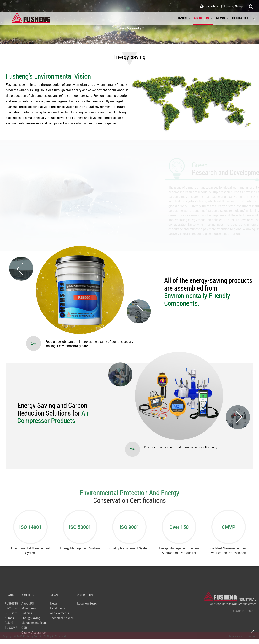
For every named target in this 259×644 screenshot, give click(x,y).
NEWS (222, 18)
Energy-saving (134, 28)
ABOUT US (203, 18)
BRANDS (182, 18)
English (208, 6)
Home (121, 28)
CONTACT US (243, 18)
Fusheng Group (233, 6)
